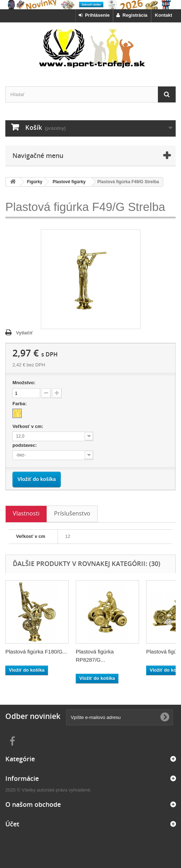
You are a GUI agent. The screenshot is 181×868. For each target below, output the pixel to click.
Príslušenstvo (72, 513)
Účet (12, 824)
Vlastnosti (26, 513)
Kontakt (164, 15)
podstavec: (25, 445)
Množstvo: (24, 383)
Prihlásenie (94, 15)
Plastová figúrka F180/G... (36, 652)
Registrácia (132, 15)
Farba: (20, 404)
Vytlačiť (25, 333)
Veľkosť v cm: (28, 426)
